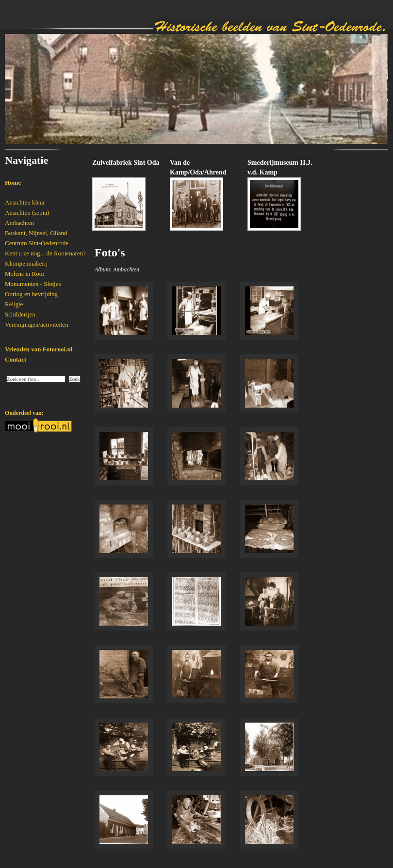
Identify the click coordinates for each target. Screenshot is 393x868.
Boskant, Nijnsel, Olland (36, 233)
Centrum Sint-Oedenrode (37, 243)
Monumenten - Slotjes (33, 284)
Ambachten (19, 223)
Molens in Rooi (25, 274)
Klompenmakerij (26, 263)
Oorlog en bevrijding (31, 294)
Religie (14, 304)
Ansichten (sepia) (27, 213)
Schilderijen (20, 314)
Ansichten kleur (25, 202)
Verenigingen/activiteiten (37, 324)
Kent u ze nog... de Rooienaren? (45, 253)
